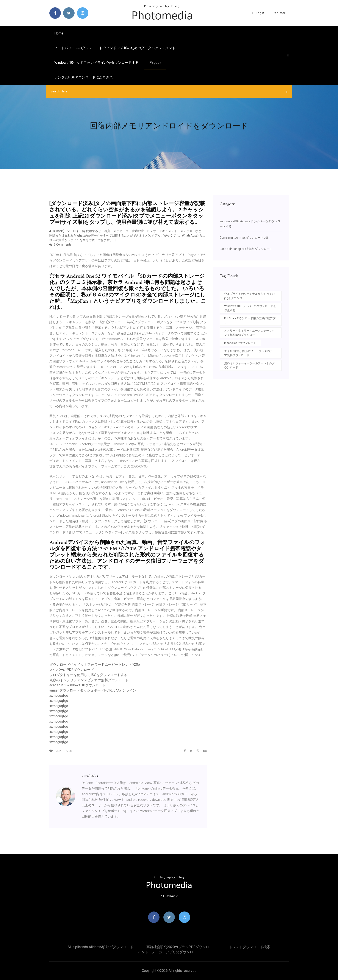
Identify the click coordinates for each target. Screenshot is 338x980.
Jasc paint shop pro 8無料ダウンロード (246, 249)
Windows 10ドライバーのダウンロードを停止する (250, 308)
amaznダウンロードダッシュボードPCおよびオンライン (93, 690)
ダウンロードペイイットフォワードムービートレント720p (95, 664)
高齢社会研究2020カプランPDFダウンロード (181, 947)
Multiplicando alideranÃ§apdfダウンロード (101, 947)
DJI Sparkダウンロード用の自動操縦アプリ (250, 320)
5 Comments (60, 245)
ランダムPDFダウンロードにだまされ (84, 77)
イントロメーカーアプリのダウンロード (169, 952)
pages (155, 63)
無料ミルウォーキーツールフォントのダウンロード (249, 365)
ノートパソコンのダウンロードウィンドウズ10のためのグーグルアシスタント (115, 48)
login (258, 13)
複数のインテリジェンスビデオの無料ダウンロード (89, 680)
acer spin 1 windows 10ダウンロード (78, 685)
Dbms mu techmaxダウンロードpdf (244, 238)
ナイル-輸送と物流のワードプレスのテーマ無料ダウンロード (250, 353)
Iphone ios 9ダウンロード (240, 343)
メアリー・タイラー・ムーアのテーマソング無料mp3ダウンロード (249, 333)
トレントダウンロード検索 (250, 947)
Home (59, 33)
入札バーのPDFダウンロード (72, 670)
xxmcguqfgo (59, 696)
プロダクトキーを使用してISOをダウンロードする (88, 675)
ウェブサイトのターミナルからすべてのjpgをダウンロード (249, 296)
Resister (279, 13)
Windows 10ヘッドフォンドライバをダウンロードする (96, 63)
